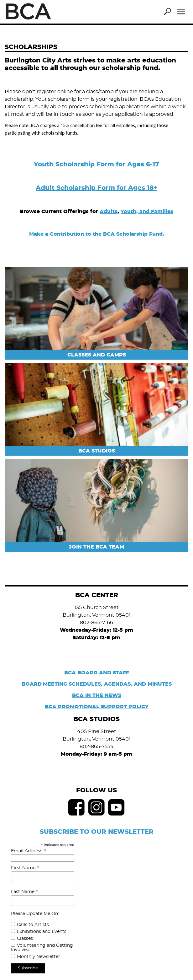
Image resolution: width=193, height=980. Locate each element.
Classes (25, 939)
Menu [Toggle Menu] (181, 12)
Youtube (117, 807)
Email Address (29, 851)
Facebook (76, 807)
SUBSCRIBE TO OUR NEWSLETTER (97, 832)
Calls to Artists (33, 925)
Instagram (96, 807)
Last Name (25, 892)
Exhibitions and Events (42, 932)
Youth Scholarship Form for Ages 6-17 (96, 164)
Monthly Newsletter (39, 957)
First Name (25, 868)
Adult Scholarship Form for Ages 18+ (96, 188)
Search (167, 12)
